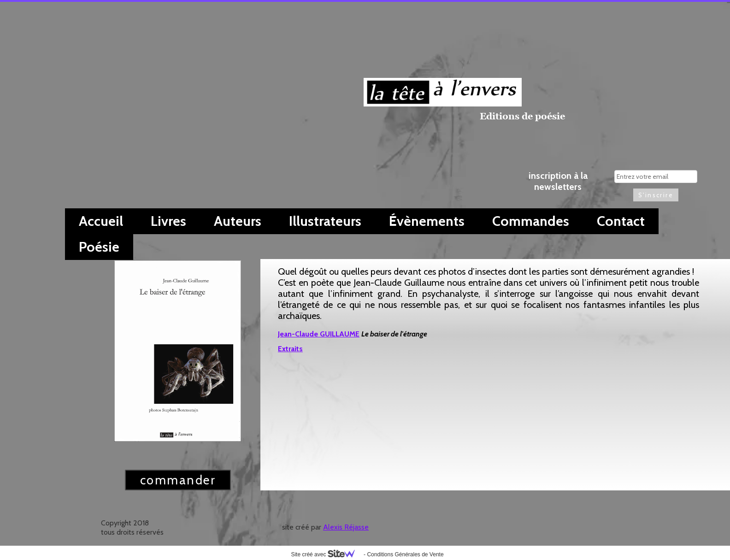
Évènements (427, 221)
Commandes (531, 221)
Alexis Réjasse (346, 527)
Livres (168, 221)
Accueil (101, 221)
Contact (621, 221)
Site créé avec (326, 554)
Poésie (99, 247)
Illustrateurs (325, 221)
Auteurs (238, 221)
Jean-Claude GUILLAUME (319, 334)
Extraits (290, 349)
